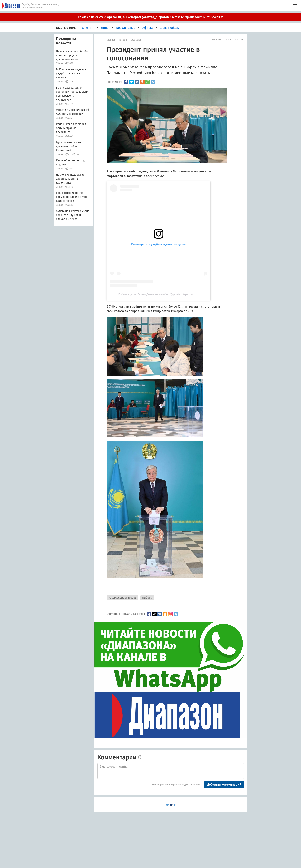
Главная (111, 40)
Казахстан (136, 40)
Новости (123, 40)
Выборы (147, 598)
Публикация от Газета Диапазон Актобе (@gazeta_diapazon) (156, 294)
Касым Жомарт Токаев (122, 598)
